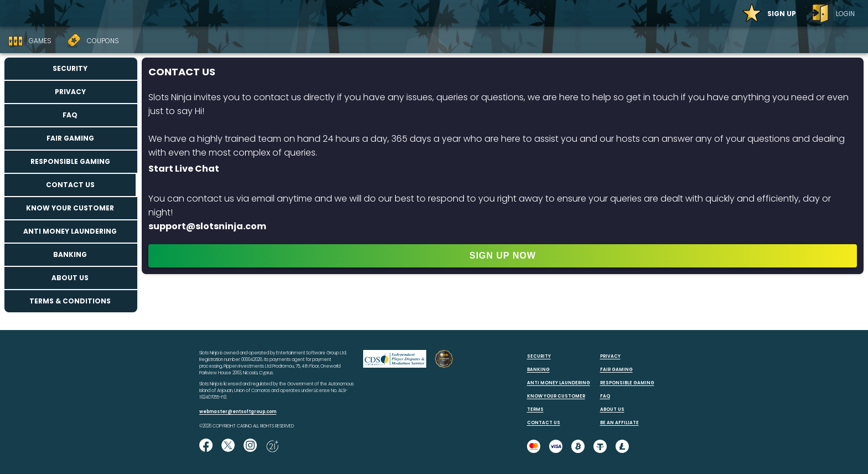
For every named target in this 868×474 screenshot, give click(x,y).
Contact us (70, 185)
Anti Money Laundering (70, 231)
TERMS (535, 409)
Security (70, 68)
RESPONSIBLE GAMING (627, 383)
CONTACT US (544, 423)
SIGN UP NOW (503, 256)
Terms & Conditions (70, 301)
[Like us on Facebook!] (206, 446)
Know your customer (70, 208)
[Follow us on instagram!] (250, 446)
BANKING (538, 370)
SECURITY (539, 356)
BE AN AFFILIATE (619, 423)
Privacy (70, 92)
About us (70, 278)
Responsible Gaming (70, 161)
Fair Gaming (70, 138)
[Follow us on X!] (228, 446)
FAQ (70, 115)
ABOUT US (612, 409)
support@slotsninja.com (207, 226)
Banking (70, 254)
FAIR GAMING (616, 370)
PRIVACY (610, 356)
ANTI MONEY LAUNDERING (559, 383)
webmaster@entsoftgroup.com (238, 412)
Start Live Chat (184, 169)
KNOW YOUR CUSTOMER (556, 396)
